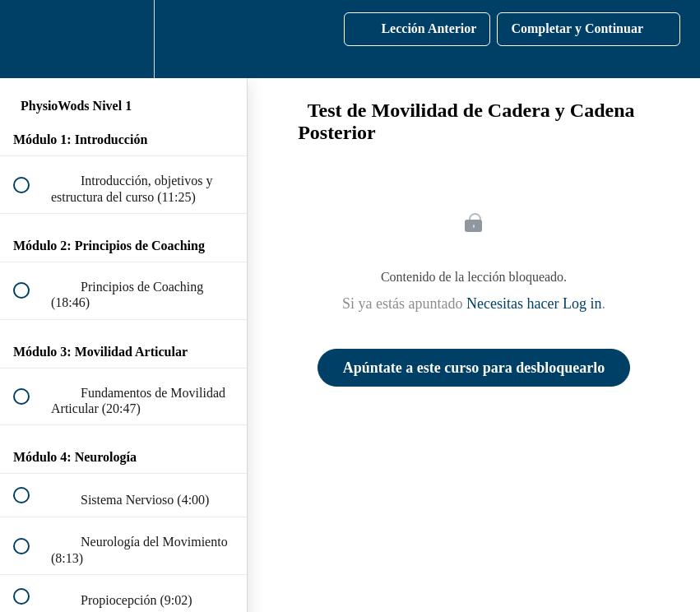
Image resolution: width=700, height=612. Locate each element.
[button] (30, 39)
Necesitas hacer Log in (534, 304)
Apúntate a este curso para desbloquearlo (474, 368)
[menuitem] (123, 39)
